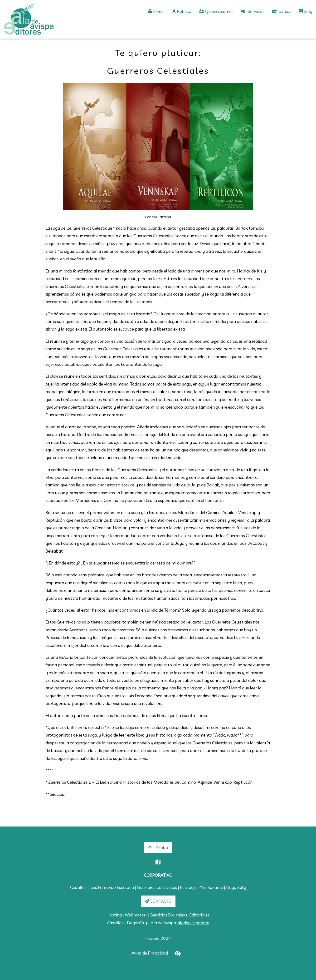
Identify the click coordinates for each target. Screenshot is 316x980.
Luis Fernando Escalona (112, 887)
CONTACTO (158, 901)
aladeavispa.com (193, 923)
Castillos (78, 887)
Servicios (253, 11)
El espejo (188, 887)
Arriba (158, 847)
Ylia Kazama (211, 887)
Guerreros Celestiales (157, 887)
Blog (306, 11)
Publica (182, 11)
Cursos (282, 11)
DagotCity (236, 887)
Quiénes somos (216, 11)
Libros (156, 11)
